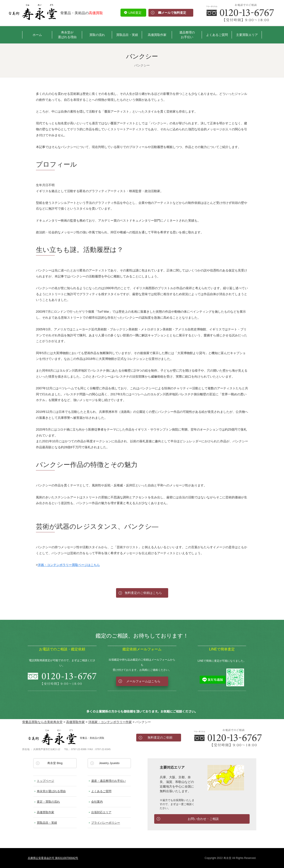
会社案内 (97, 802)
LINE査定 (135, 13)
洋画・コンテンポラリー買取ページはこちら (69, 565)
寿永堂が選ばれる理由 (67, 35)
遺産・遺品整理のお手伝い (108, 781)
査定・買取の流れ (48, 802)
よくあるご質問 (217, 35)
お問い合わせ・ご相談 (203, 819)
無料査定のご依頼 (160, 737)
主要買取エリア (247, 35)
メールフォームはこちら (143, 681)
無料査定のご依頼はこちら (143, 593)
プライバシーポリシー (106, 823)
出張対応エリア (101, 812)
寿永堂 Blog (55, 763)
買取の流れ (97, 35)
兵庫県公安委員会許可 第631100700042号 (53, 858)
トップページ (45, 781)
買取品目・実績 (127, 35)
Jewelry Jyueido (109, 763)
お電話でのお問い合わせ (228, 738)
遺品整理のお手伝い (187, 35)
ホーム (37, 35)
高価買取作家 (157, 35)
